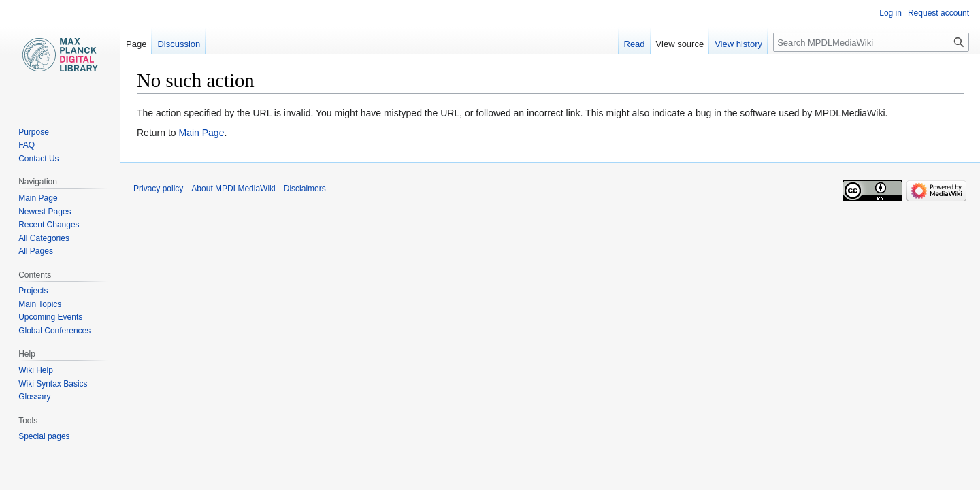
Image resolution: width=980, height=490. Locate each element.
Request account (938, 13)
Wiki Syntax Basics (53, 384)
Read (635, 44)
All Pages (36, 251)
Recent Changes (49, 225)
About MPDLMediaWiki (233, 189)
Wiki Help (36, 370)
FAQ (27, 145)
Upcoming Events (50, 317)
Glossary (34, 397)
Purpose (34, 132)
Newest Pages (45, 212)
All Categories (44, 238)
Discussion (179, 44)
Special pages (44, 436)
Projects (33, 291)
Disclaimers (305, 189)
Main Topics (40, 304)
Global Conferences (54, 331)
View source (680, 44)
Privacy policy (158, 189)
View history (738, 44)
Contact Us (38, 159)
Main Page (201, 133)
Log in (891, 13)
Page (136, 44)
